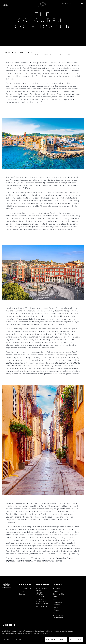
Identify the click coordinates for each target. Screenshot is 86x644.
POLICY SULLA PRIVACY (41, 589)
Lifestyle (56, 610)
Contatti (67, 4)
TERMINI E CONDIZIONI (41, 600)
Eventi (55, 599)
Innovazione (57, 602)
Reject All (76, 639)
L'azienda (56, 605)
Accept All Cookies (56, 639)
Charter (56, 591)
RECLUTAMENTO (42, 607)
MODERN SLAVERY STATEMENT (40, 595)
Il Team (55, 607)
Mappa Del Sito (25, 589)
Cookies (22, 594)
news (55, 597)
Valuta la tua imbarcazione (58, 616)
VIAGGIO (25, 52)
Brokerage (57, 589)
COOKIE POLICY (42, 604)
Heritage (56, 613)
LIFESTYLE (10, 52)
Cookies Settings (12, 639)
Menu (5, 5)
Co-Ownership (58, 594)
